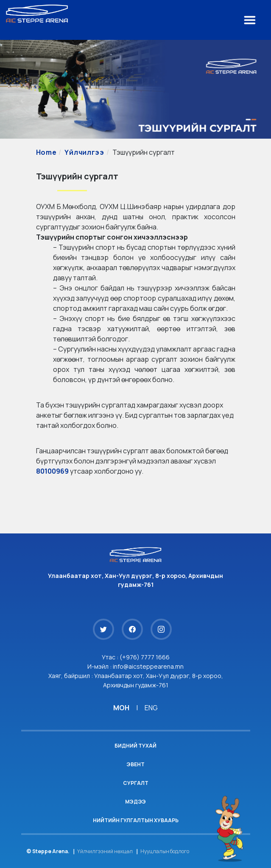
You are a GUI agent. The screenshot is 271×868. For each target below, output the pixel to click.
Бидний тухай (135, 746)
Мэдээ (135, 802)
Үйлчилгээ (84, 152)
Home (46, 152)
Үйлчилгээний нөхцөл (105, 851)
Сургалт (136, 783)
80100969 (52, 471)
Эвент (135, 764)
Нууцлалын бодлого (165, 851)
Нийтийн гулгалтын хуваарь (136, 820)
